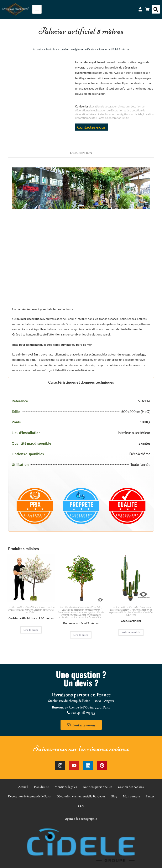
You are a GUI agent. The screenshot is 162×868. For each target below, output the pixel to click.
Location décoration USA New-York (139, 613)
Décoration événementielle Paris (29, 796)
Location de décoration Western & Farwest (131, 608)
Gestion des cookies (131, 787)
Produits (50, 49)
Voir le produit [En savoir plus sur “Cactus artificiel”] (131, 632)
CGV (81, 806)
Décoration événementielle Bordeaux (81, 796)
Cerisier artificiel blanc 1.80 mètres (31, 618)
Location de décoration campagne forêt (81, 610)
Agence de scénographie (81, 819)
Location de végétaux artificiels (77, 49)
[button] (156, 9)
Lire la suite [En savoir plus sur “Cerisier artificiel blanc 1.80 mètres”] (31, 630)
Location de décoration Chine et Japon (26, 607)
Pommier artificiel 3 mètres (81, 623)
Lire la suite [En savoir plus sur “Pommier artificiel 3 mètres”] (81, 635)
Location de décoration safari (113, 110)
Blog (114, 796)
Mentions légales (66, 787)
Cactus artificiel (131, 621)
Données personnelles (97, 787)
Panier (150, 796)
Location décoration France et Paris (86, 617)
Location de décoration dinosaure (110, 106)
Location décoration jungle (113, 118)
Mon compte (131, 796)
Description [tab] (81, 153)
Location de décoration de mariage (32, 608)
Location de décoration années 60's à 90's (81, 607)
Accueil (37, 49)
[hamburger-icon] (37, 9)
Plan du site (41, 787)
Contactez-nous (91, 127)
